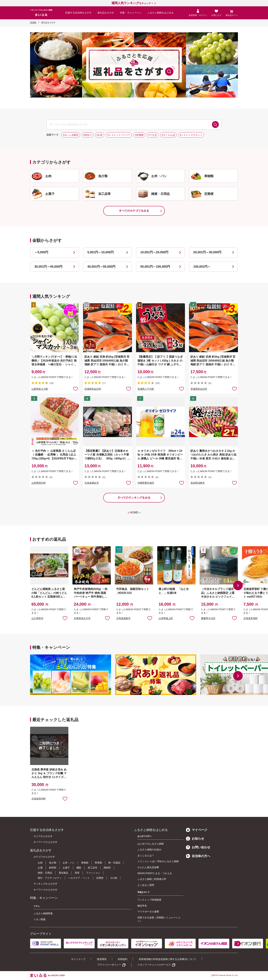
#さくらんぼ (168, 135)
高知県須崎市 (198, 483)
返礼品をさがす (106, 13)
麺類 (79, 868)
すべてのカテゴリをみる (134, 211)
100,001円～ (202, 267)
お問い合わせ (198, 847)
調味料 (107, 868)
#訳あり (88, 135)
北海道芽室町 (251, 618)
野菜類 (98, 863)
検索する (215, 125)
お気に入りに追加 (65, 618)
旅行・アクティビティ (50, 878)
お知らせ (195, 839)
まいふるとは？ (146, 855)
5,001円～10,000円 (100, 252)
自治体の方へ (198, 856)
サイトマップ (78, 959)
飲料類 (53, 868)
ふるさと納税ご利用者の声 (152, 879)
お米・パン (69, 863)
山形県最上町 (166, 618)
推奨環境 (102, 959)
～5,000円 (41, 252)
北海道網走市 (92, 483)
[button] (238, 585)
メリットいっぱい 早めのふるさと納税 (158, 861)
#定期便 (139, 135)
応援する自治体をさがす (78, 13)
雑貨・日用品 (45, 873)
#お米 (100, 135)
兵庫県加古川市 (82, 618)
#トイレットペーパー (119, 135)
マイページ (197, 830)
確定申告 (142, 906)
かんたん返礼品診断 (148, 867)
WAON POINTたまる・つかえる (155, 873)
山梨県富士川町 (40, 389)
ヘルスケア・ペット (79, 878)
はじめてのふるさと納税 (151, 844)
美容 (77, 873)
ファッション (93, 873)
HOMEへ (135, 512)
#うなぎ (153, 135)
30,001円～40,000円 (48, 267)
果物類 (85, 863)
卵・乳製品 (114, 863)
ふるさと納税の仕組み (149, 850)
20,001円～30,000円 (207, 252)
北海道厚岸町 (39, 799)
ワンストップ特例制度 (149, 900)
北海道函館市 (123, 618)
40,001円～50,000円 (101, 267)
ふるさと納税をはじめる (160, 13)
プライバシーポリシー (109, 965)
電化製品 (63, 873)
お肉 (40, 863)
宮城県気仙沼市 (93, 389)
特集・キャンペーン (131, 13)
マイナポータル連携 (148, 912)
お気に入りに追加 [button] (76, 389)
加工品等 (92, 868)
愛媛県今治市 (208, 618)
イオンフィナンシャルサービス (154, 965)
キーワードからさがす (45, 842)
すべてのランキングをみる (134, 498)
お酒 (40, 868)
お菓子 (66, 868)
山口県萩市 (37, 618)
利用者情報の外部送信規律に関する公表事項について (167, 959)
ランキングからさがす (45, 884)
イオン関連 (39, 919)
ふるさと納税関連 (43, 913)
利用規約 (123, 959)
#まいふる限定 (71, 135)
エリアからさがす (43, 836)
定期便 (100, 878)
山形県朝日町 (39, 483)
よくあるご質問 (146, 885)
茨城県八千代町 (146, 389)
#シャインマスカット (191, 135)
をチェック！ (132, 3)
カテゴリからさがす (44, 857)
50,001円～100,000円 (155, 267)
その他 (113, 878)
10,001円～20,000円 (154, 252)
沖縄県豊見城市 (146, 483)
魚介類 (53, 863)
